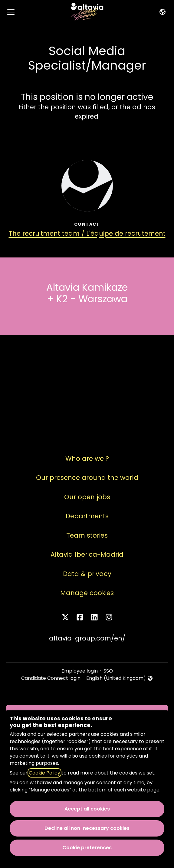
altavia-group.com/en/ (87, 638)
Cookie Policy (44, 773)
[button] (163, 12)
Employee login (80, 671)
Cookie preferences (87, 848)
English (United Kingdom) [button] (120, 678)
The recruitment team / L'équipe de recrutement (87, 233)
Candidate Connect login (51, 678)
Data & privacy (87, 574)
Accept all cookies (87, 809)
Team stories (87, 535)
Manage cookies (87, 593)
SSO (108, 671)
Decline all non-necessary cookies (87, 828)
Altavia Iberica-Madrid (87, 554)
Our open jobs (87, 497)
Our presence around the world (87, 478)
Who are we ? (87, 459)
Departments (87, 516)
